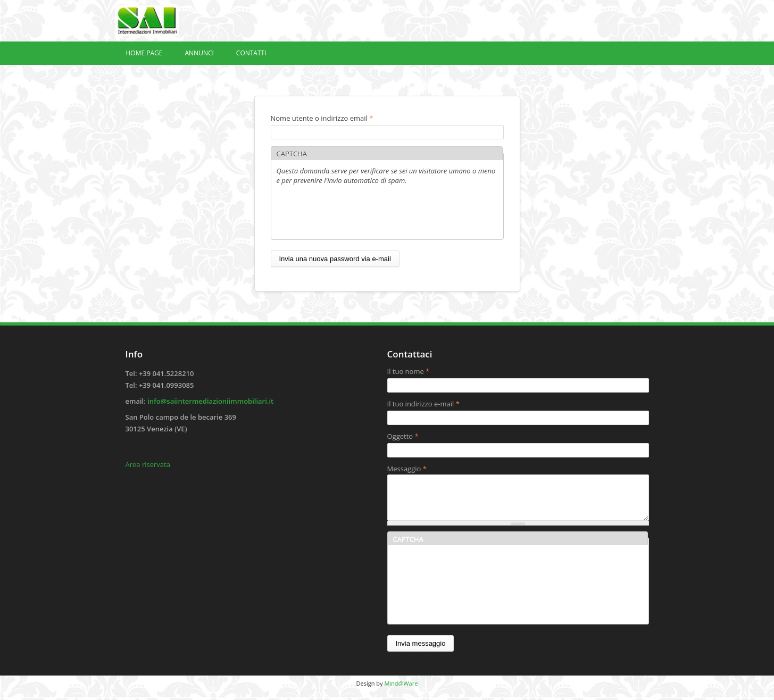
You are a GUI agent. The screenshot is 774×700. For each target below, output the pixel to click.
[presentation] (357, 213)
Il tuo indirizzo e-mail (423, 404)
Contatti (251, 53)
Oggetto (403, 436)
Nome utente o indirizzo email (322, 118)
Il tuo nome (409, 371)
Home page (144, 53)
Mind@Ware (401, 691)
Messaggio (407, 469)
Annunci (199, 53)
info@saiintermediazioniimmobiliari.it (210, 401)
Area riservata (148, 464)
